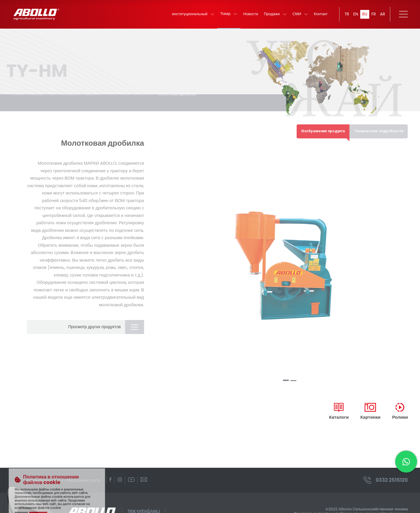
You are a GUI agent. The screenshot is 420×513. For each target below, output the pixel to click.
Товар (229, 14)
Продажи (275, 15)
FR (374, 15)
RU (365, 15)
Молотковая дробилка (180, 88)
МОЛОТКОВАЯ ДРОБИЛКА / (134, 88)
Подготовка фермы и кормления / (77, 88)
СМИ (300, 15)
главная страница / (29, 88)
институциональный (193, 15)
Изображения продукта (321, 125)
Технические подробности (378, 125)
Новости (250, 15)
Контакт (320, 15)
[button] (286, 374)
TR (346, 15)
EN (355, 15)
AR (382, 15)
